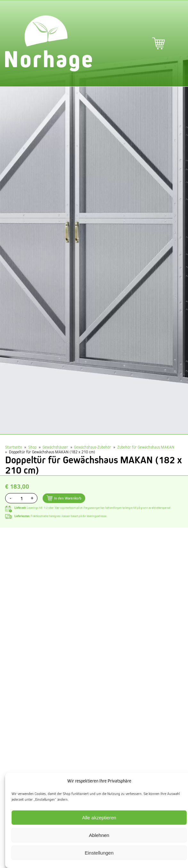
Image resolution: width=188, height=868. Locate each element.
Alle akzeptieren (99, 818)
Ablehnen (99, 835)
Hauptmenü (176, 44)
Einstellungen (99, 853)
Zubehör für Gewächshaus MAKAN (146, 447)
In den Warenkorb (68, 498)
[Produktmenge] (21, 498)
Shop (32, 447)
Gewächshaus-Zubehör (93, 447)
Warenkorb (159, 44)
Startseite (14, 447)
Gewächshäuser (55, 447)
